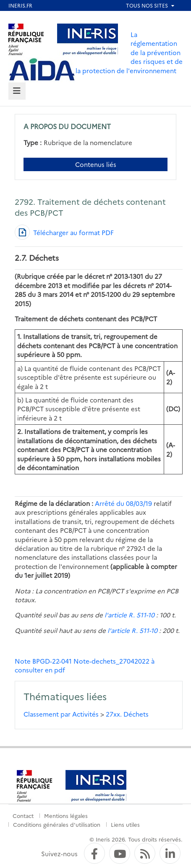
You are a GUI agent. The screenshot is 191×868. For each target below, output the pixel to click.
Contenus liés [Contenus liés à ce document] (96, 164)
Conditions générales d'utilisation (57, 824)
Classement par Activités (61, 714)
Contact (23, 815)
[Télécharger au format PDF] (64, 232)
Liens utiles (125, 824)
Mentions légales (66, 815)
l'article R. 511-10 (129, 615)
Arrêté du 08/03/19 (123, 503)
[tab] (17, 91)
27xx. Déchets (127, 714)
